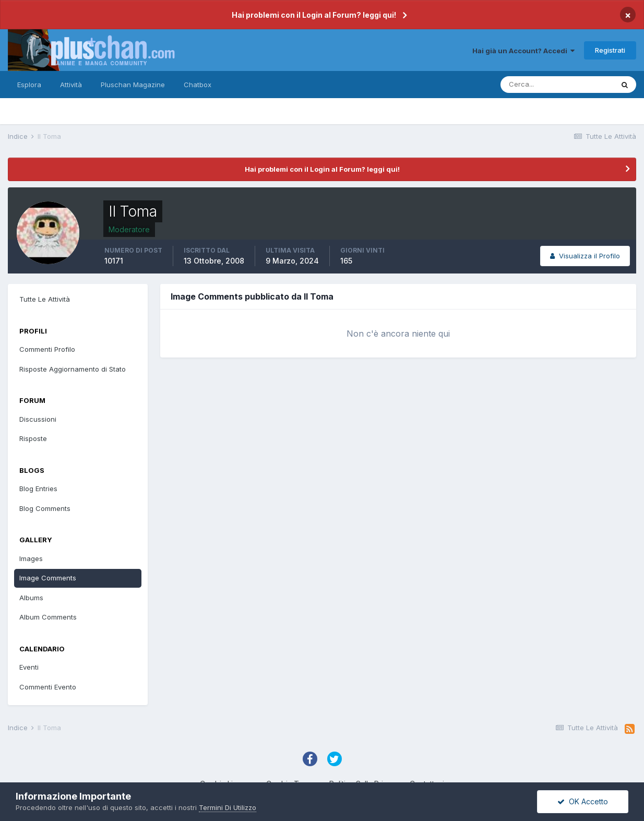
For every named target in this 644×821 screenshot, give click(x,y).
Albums (31, 598)
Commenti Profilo (47, 349)
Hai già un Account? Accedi (523, 51)
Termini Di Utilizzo (228, 807)
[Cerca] (557, 85)
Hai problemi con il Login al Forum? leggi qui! (314, 15)
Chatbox (198, 85)
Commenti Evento (48, 687)
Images (31, 558)
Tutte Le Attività (45, 299)
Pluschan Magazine (133, 85)
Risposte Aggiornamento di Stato (73, 369)
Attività (71, 85)
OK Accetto (583, 801)
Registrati (610, 50)
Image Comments (48, 578)
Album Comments (48, 617)
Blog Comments (45, 508)
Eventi (29, 667)
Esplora (29, 85)
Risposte (33, 438)
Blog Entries (38, 489)
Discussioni (38, 419)
